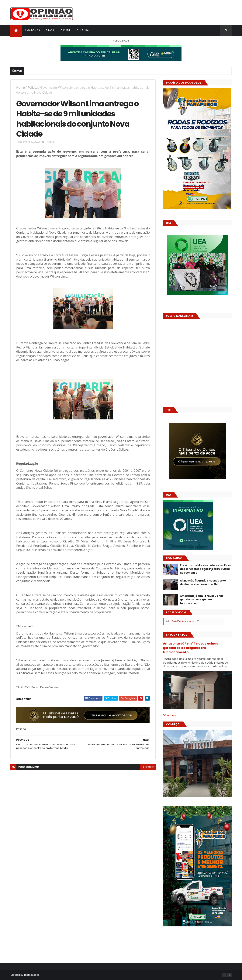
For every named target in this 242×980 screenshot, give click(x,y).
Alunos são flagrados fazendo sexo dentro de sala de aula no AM (203, 582)
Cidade (66, 30)
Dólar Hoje (170, 715)
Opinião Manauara (183, 621)
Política (33, 88)
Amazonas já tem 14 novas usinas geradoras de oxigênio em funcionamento (202, 600)
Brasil (50, 30)
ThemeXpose (32, 975)
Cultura (83, 30)
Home (21, 88)
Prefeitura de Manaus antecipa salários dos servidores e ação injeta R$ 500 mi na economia (206, 569)
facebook (148, 767)
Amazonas (32, 30)
